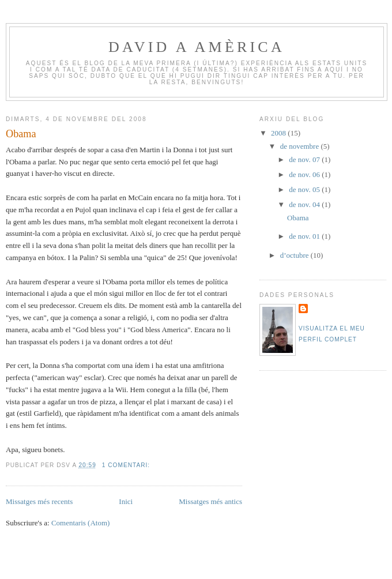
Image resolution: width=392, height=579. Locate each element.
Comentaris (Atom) (80, 523)
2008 (279, 133)
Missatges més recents (39, 501)
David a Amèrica (197, 47)
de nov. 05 (305, 189)
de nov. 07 (305, 159)
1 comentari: (127, 465)
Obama (21, 134)
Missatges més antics (210, 501)
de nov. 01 (305, 236)
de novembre (301, 146)
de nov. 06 (305, 174)
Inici (126, 501)
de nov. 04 (305, 204)
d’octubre (295, 255)
